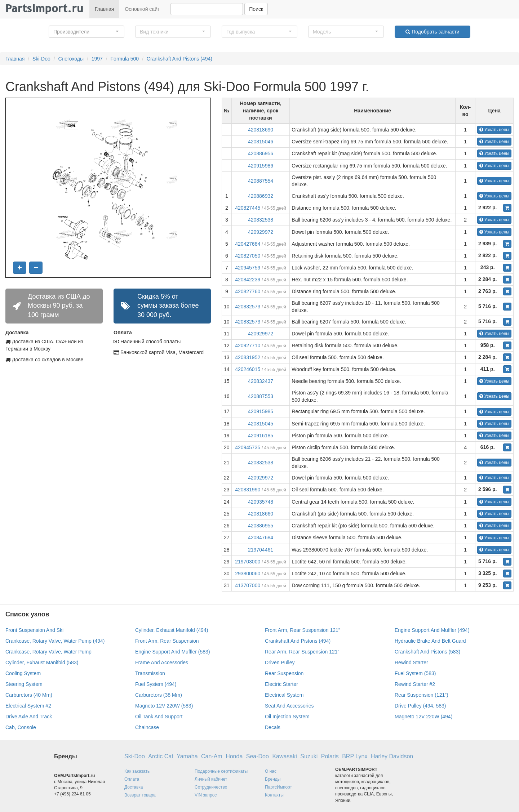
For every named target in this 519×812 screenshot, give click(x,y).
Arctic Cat (161, 756)
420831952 (248, 357)
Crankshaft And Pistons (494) (179, 59)
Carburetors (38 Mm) (159, 695)
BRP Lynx (355, 756)
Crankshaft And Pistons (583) (427, 652)
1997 (97, 59)
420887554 (261, 181)
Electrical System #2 (28, 706)
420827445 (248, 208)
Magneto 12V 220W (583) (164, 706)
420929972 (261, 232)
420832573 (248, 307)
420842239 (248, 280)
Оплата (132, 779)
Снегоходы (71, 59)
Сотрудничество (211, 787)
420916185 (261, 436)
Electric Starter (281, 684)
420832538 (261, 220)
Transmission (150, 673)
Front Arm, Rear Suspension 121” (303, 630)
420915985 (261, 411)
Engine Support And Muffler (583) (173, 652)
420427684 (248, 244)
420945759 (248, 268)
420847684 (261, 537)
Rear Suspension (284, 673)
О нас (271, 771)
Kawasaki (284, 756)
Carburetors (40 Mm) (29, 695)
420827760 (248, 291)
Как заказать (137, 771)
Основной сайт (142, 9)
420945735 (248, 447)
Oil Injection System (287, 717)
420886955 (261, 526)
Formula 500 (125, 59)
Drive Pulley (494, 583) (420, 706)
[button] (86, 32)
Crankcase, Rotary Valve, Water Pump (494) (55, 641)
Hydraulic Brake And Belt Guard (430, 641)
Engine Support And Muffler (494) (432, 630)
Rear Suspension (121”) (422, 695)
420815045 (261, 424)
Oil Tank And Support (159, 717)
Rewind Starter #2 (415, 684)
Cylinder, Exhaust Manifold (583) (42, 662)
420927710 (248, 345)
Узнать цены (494, 130)
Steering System (24, 684)
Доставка (134, 787)
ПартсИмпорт (278, 787)
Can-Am (212, 756)
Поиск (256, 9)
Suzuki (309, 756)
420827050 (248, 256)
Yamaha (187, 756)
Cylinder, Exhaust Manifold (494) (172, 630)
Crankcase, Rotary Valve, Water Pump (48, 652)
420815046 (261, 142)
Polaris (330, 756)
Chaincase (147, 727)
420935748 (261, 502)
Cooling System (23, 673)
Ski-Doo (41, 59)
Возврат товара (140, 795)
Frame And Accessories (162, 662)
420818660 (261, 514)
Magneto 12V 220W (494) (423, 717)
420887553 (261, 396)
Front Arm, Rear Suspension (167, 641)
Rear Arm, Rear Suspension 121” (302, 652)
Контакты (274, 795)
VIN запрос (206, 795)
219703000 (248, 562)
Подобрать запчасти (432, 32)
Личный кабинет (211, 779)
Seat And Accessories (289, 706)
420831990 (248, 490)
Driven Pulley (280, 662)
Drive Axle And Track (29, 717)
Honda (234, 756)
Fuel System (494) (156, 684)
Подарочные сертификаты (221, 771)
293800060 (248, 574)
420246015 (248, 369)
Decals (273, 727)
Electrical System (284, 695)
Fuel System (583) (415, 673)
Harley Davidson (392, 756)
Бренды (273, 779)
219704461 (261, 550)
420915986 (261, 166)
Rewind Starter (411, 662)
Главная (104, 9)
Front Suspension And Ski (34, 630)
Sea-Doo (258, 756)
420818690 (261, 130)
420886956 (261, 153)
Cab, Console (21, 727)
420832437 (261, 381)
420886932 (261, 196)
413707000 (248, 585)
